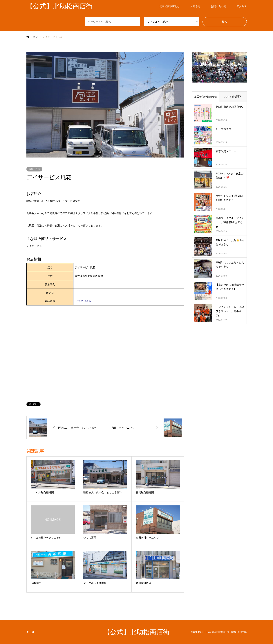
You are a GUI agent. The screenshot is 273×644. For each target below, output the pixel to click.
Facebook (28, 632)
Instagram (32, 632)
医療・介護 (34, 169)
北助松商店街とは (170, 6)
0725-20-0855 (83, 301)
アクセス (242, 6)
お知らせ (195, 6)
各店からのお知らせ (205, 96)
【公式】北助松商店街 (137, 632)
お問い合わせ (218, 6)
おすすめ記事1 (233, 96)
